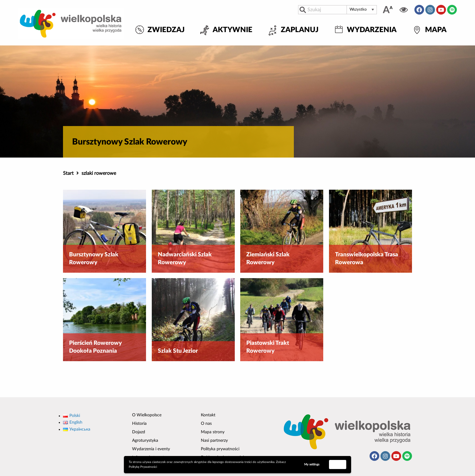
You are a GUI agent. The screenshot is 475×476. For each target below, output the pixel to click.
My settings (312, 464)
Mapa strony (213, 432)
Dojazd (139, 432)
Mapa (436, 30)
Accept (338, 464)
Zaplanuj (300, 30)
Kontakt (208, 415)
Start (68, 173)
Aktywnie (233, 30)
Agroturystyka (145, 441)
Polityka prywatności (220, 449)
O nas (206, 424)
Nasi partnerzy (214, 441)
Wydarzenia (372, 30)
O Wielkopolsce (147, 415)
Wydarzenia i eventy (151, 449)
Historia (139, 424)
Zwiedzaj (166, 30)
